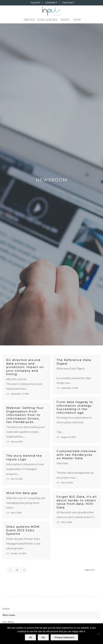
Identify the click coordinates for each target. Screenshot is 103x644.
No (43, 637)
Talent (36, 3)
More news (9, 615)
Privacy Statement (64, 637)
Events (6, 609)
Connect (51, 3)
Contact (68, 3)
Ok (30, 637)
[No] (98, 634)
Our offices (8, 622)
